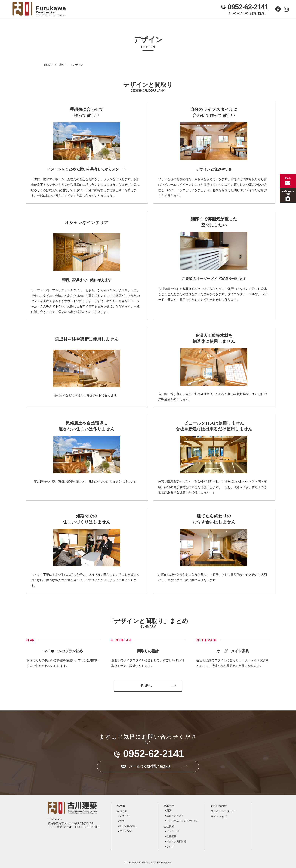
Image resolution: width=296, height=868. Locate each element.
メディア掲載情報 (176, 841)
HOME (48, 65)
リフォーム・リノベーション (182, 821)
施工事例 (142, 10)
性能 (122, 821)
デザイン (124, 816)
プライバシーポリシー (224, 811)
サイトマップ (219, 817)
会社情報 (168, 10)
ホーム (88, 10)
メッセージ (173, 831)
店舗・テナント (175, 816)
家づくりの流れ (128, 826)
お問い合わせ (195, 10)
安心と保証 (126, 831)
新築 (169, 810)
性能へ (146, 686)
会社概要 (171, 836)
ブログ (170, 847)
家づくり (115, 10)
